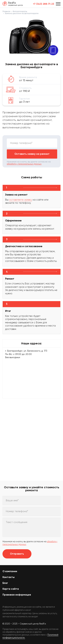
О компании (10, 571)
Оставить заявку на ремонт (32, 154)
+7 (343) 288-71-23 (43, 4)
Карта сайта (11, 589)
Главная (6, 11)
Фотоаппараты (20, 11)
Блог (5, 583)
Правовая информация (17, 595)
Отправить (17, 554)
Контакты (9, 577)
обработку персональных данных (24, 164)
